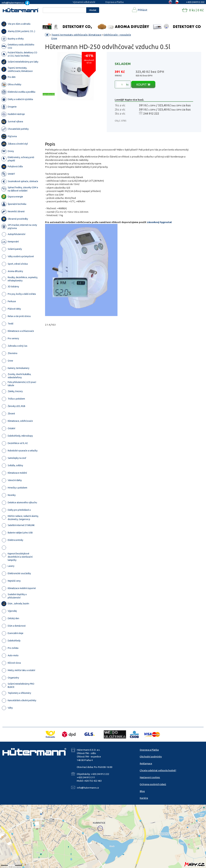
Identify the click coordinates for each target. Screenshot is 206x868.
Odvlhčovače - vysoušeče (117, 35)
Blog (142, 791)
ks (123, 85)
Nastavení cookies (150, 777)
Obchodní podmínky (151, 757)
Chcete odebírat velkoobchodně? (158, 770)
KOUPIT (143, 84)
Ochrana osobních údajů (153, 784)
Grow (54, 38)
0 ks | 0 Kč (196, 10)
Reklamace (146, 763)
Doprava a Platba (115, 2)
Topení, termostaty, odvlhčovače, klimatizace (76, 35)
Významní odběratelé (84, 2)
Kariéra (144, 798)
